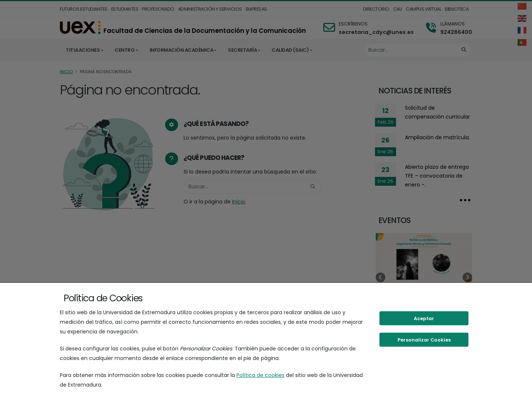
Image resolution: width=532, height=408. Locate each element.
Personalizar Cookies (424, 340)
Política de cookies (260, 375)
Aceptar (424, 318)
